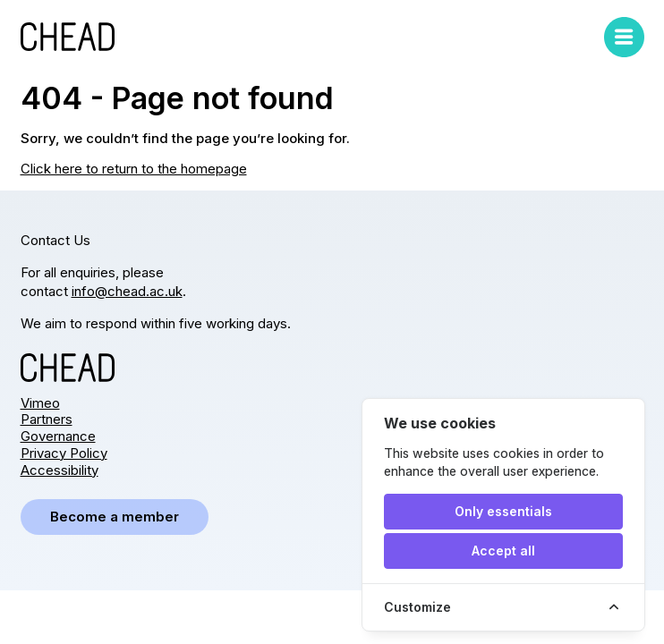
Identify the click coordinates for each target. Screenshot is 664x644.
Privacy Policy (64, 453)
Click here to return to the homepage (134, 169)
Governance (58, 436)
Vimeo (40, 403)
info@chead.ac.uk (127, 291)
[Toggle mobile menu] (624, 37)
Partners (47, 419)
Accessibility (60, 470)
